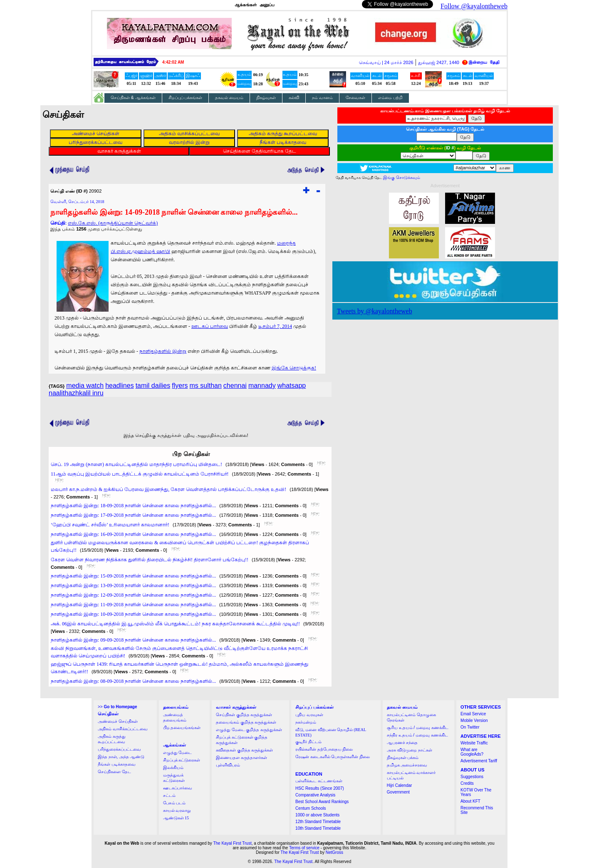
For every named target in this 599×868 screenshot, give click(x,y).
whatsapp (292, 386)
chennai (235, 386)
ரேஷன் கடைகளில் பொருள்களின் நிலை (333, 757)
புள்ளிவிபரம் (228, 765)
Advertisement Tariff (479, 761)
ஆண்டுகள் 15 (176, 818)
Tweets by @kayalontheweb (375, 311)
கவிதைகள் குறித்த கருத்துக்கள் (244, 750)
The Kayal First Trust (232, 843)
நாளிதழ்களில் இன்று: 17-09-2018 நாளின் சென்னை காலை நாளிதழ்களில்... (133, 515)
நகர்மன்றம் (306, 722)
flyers (180, 386)
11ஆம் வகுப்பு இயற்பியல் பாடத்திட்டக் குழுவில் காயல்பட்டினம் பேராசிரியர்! (140, 474)
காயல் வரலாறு (177, 810)
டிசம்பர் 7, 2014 (275, 326)
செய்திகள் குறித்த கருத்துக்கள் (244, 715)
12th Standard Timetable (318, 822)
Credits (467, 783)
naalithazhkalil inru (76, 393)
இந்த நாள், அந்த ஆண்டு (121, 757)
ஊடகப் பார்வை (210, 326)
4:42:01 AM (173, 62)
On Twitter (470, 727)
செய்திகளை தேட (114, 772)
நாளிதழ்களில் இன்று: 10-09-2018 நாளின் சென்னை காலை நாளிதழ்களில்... (133, 614)
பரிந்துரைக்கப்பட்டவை (119, 749)
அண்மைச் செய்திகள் (118, 721)
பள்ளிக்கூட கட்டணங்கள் (319, 781)
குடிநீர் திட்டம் (308, 742)
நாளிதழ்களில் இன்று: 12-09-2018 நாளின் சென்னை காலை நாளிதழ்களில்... (133, 595)
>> (117, 707)
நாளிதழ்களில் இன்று (163, 351)
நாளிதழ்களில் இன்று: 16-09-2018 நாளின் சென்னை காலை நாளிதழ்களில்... (133, 534)
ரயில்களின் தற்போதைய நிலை (324, 749)
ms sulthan (205, 386)
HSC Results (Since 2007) (320, 788)
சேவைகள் (355, 98)
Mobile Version (474, 720)
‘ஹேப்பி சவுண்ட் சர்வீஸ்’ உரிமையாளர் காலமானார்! (110, 525)
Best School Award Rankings (322, 802)
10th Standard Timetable (318, 828)
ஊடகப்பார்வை (178, 788)
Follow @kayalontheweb (474, 6)
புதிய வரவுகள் (309, 715)
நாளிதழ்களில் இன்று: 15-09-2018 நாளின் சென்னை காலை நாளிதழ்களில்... (133, 576)
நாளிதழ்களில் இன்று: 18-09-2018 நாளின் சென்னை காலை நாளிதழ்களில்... (133, 506)
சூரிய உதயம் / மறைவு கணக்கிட (418, 728)
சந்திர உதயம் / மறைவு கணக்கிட (417, 735)
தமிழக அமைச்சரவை (407, 765)
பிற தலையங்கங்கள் (182, 728)
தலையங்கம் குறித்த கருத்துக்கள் (246, 722)
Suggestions (472, 777)
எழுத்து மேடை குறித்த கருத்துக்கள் (249, 730)
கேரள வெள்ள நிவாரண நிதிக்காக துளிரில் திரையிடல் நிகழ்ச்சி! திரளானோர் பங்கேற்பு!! (150, 560)
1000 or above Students (317, 815)
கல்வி (294, 98)
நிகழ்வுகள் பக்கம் (403, 758)
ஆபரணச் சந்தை (402, 743)
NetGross (334, 852)
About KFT (470, 801)
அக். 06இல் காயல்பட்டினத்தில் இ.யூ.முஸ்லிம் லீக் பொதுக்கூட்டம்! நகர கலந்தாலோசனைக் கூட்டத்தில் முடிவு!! (175, 624)
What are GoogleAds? (472, 752)
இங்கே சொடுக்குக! (294, 368)
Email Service (473, 714)
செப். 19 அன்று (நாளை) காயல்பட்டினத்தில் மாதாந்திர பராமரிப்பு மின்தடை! (136, 464)
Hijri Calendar (400, 785)
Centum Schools (311, 808)
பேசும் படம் (175, 803)
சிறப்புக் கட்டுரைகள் (182, 760)
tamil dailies (153, 386)
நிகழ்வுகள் (266, 98)
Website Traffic (474, 743)
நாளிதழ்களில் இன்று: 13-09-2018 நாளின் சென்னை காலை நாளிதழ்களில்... (133, 585)
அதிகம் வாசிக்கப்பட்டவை (123, 729)
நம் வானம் (322, 98)
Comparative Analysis (315, 795)
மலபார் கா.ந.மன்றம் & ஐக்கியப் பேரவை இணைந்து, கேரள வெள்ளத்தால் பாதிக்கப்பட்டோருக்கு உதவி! (168, 489)
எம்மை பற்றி (390, 98)
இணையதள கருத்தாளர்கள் (241, 758)
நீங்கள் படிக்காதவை (117, 764)
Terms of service (304, 848)
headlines (120, 386)
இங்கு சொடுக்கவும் (402, 177)
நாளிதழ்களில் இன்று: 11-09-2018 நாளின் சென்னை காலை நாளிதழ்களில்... (133, 605)
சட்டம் (169, 795)
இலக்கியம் (173, 768)
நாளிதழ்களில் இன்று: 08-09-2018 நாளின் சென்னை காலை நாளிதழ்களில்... (133, 681)
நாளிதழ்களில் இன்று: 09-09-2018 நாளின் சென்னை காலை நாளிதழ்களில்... (133, 640)
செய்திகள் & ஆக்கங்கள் (133, 98)
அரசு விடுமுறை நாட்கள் (410, 750)
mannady (262, 386)
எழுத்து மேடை (178, 753)
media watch (85, 386)
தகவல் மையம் (229, 98)
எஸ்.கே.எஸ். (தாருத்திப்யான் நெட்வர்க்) (113, 223)
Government (398, 792)
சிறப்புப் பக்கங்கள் (186, 98)
